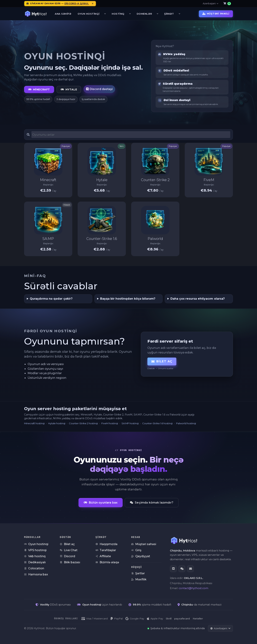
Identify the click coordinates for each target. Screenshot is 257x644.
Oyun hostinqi (36, 544)
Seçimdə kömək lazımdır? (152, 502)
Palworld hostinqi (186, 423)
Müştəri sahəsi (144, 544)
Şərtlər (138, 573)
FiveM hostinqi (110, 423)
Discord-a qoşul (77, 3)
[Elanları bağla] (93, 4)
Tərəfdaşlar (106, 550)
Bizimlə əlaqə (107, 562)
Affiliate (103, 556)
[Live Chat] (182, 569)
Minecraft (39, 89)
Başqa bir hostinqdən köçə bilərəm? (128, 299)
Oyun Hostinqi (89, 14)
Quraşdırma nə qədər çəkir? (51, 299)
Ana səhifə (63, 14)
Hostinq (119, 14)
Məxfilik (139, 579)
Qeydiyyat (141, 556)
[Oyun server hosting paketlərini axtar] (131, 135)
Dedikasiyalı (35, 562)
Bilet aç (162, 361)
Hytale (69, 89)
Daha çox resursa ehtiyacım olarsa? (198, 299)
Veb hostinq (35, 556)
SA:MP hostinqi (130, 423)
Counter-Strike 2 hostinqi (83, 423)
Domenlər (145, 14)
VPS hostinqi (35, 550)
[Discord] (173, 569)
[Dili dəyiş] (220, 628)
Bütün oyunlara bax (101, 502)
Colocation (34, 568)
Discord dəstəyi (99, 89)
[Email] (190, 569)
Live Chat (69, 550)
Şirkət (170, 14)
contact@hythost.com (193, 588)
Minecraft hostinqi (34, 423)
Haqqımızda (106, 544)
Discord (67, 556)
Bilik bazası (70, 562)
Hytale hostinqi (57, 423)
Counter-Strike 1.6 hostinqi (157, 423)
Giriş (136, 550)
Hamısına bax (36, 574)
